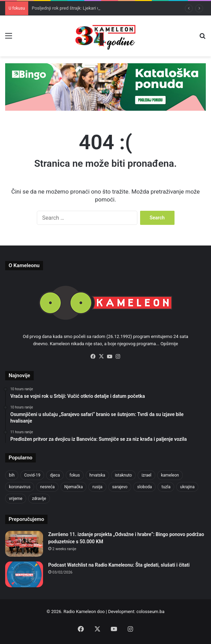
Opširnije (169, 344)
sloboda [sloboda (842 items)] (144, 487)
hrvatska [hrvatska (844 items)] (97, 475)
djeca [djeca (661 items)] (55, 475)
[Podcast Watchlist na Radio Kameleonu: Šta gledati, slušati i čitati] (24, 574)
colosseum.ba (150, 612)
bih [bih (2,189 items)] (12, 475)
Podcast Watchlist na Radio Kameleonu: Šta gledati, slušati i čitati (119, 565)
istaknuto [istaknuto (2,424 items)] (124, 475)
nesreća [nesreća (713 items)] (47, 487)
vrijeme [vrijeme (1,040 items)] (16, 499)
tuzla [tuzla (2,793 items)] (166, 487)
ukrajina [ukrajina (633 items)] (187, 487)
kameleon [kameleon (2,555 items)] (170, 475)
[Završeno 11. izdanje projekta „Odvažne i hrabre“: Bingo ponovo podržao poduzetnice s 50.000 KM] (24, 544)
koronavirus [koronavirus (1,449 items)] (20, 487)
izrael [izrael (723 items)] (146, 475)
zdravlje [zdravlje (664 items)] (39, 499)
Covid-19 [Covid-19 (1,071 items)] (32, 475)
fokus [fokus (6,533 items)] (75, 475)
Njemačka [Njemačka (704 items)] (74, 487)
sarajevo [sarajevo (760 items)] (120, 487)
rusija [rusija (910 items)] (97, 487)
